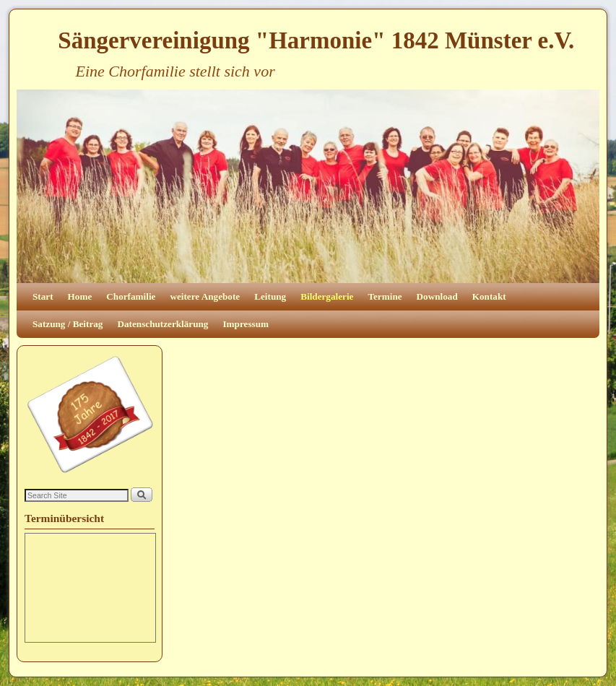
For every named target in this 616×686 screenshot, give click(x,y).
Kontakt (489, 296)
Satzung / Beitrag (68, 324)
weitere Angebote (205, 296)
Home (80, 296)
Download (437, 296)
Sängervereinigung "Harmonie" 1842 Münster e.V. (316, 40)
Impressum (246, 324)
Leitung (270, 296)
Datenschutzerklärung (162, 324)
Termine (385, 296)
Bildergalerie (327, 296)
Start (43, 296)
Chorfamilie (131, 296)
